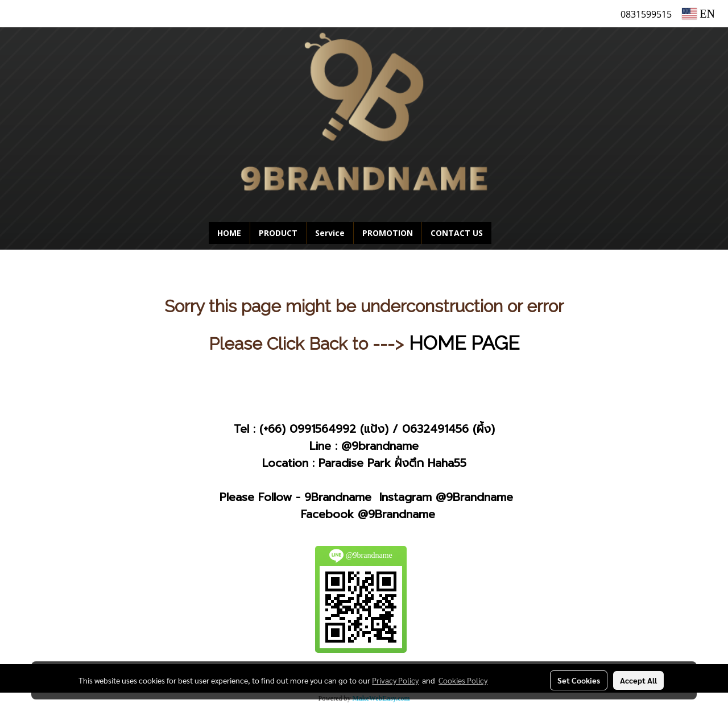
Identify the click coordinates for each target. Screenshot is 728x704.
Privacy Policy (395, 680)
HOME (229, 233)
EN (698, 14)
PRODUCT (278, 233)
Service (330, 233)
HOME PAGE (464, 343)
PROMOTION (388, 233)
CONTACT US (457, 233)
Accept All (638, 680)
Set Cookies (579, 680)
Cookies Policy (463, 680)
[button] (508, 233)
